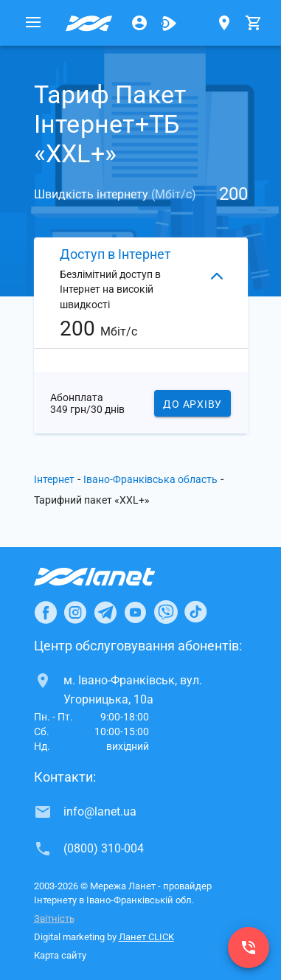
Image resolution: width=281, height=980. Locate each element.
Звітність (54, 918)
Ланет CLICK (146, 937)
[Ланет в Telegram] (105, 612)
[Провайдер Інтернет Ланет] (112, 577)
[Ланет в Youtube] (135, 612)
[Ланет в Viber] (166, 612)
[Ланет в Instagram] (75, 612)
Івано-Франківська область (150, 479)
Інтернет (54, 479)
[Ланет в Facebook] (46, 612)
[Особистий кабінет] (139, 23)
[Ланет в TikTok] (195, 612)
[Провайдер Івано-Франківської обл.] (89, 23)
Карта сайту (60, 955)
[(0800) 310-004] (249, 948)
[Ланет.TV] (169, 23)
